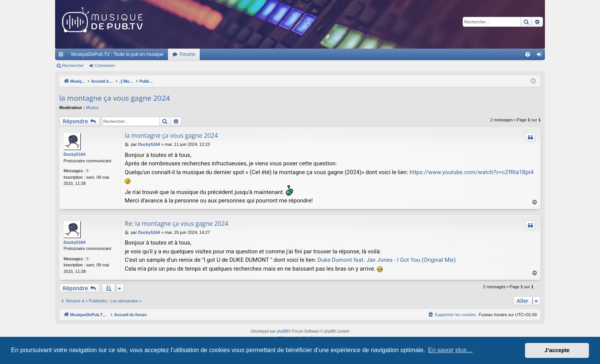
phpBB (282, 331)
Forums (187, 54)
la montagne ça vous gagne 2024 (115, 98)
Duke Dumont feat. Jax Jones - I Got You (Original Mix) (387, 260)
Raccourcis (62, 56)
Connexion (105, 65)
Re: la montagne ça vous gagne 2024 (177, 224)
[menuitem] (528, 54)
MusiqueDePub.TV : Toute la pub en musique (117, 54)
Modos (92, 108)
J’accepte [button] (557, 350)
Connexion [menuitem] (541, 56)
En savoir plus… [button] (451, 350)
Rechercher (73, 65)
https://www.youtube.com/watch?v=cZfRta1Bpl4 (471, 172)
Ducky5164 (75, 154)
